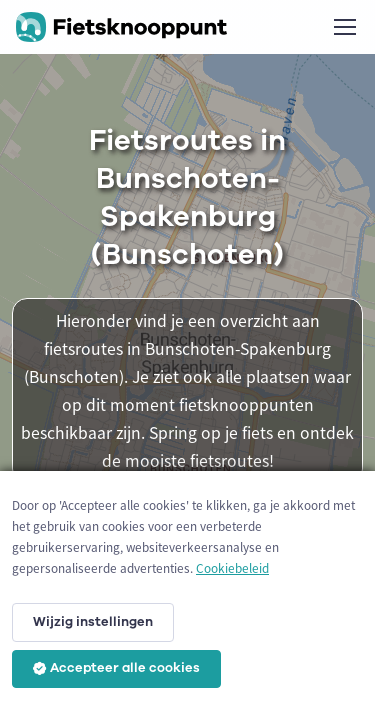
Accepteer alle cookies (116, 668)
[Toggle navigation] (344, 27)
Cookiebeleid (232, 568)
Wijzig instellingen (93, 622)
